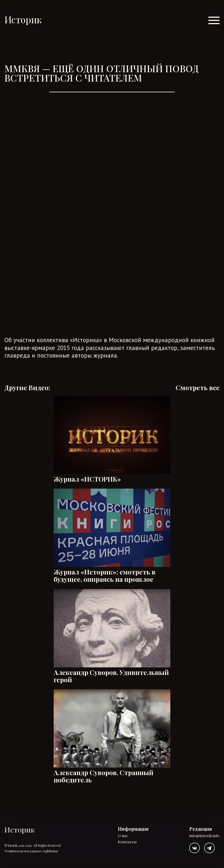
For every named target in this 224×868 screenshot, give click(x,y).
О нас (123, 836)
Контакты (127, 842)
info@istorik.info (204, 836)
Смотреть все (198, 388)
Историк (23, 19)
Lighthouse (50, 851)
